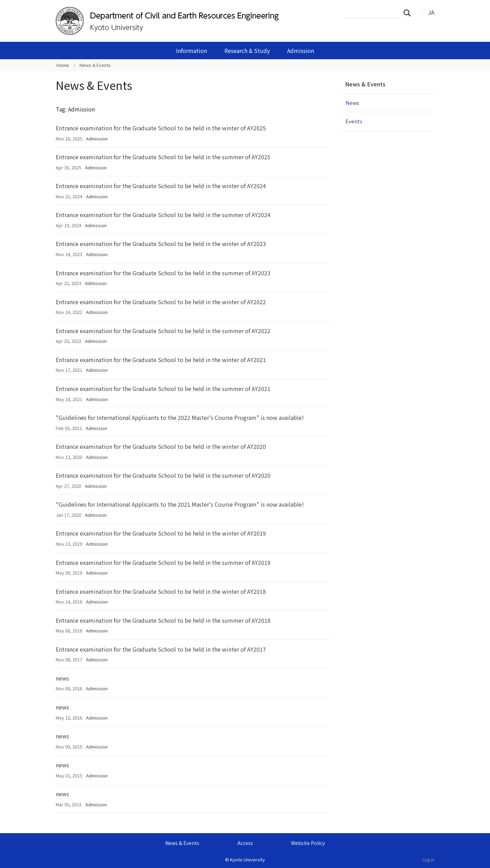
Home (63, 65)
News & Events (365, 84)
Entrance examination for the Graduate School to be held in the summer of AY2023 (163, 273)
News (352, 103)
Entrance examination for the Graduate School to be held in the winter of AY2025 (161, 128)
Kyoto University (247, 859)
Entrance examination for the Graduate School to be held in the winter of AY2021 (161, 360)
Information (192, 51)
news (62, 678)
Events (354, 121)
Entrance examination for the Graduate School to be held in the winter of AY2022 (161, 302)
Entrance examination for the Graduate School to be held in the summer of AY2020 (163, 475)
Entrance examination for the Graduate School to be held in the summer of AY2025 (163, 157)
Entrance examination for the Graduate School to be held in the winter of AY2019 (161, 533)
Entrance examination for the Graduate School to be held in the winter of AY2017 (161, 649)
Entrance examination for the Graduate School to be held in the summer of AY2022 (163, 331)
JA (431, 12)
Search (409, 13)
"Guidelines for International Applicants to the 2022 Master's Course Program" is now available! (180, 417)
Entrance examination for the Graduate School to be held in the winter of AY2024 (161, 186)
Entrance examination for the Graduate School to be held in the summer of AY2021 (163, 389)
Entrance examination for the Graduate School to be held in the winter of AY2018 (161, 591)
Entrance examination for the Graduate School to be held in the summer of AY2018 (163, 620)
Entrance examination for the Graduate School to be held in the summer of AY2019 (163, 562)
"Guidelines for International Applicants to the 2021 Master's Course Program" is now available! (180, 504)
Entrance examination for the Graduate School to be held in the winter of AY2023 (161, 244)
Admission (301, 51)
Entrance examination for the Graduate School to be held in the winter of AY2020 (161, 446)
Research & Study (247, 51)
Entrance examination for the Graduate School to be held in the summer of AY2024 (163, 215)
